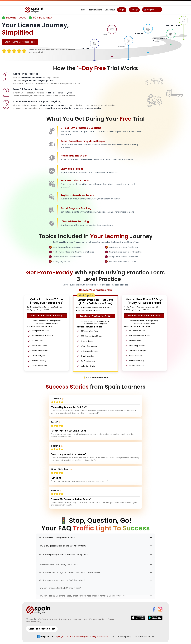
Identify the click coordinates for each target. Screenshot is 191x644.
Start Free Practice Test (42, 627)
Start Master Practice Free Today (144, 315)
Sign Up (134, 10)
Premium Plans (95, 10)
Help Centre (45, 635)
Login (122, 10)
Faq (113, 635)
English (149, 10)
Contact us (110, 10)
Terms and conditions (144, 635)
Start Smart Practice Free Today (95, 316)
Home (83, 10)
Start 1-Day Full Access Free (20, 42)
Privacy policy (124, 635)
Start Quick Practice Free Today (47, 315)
